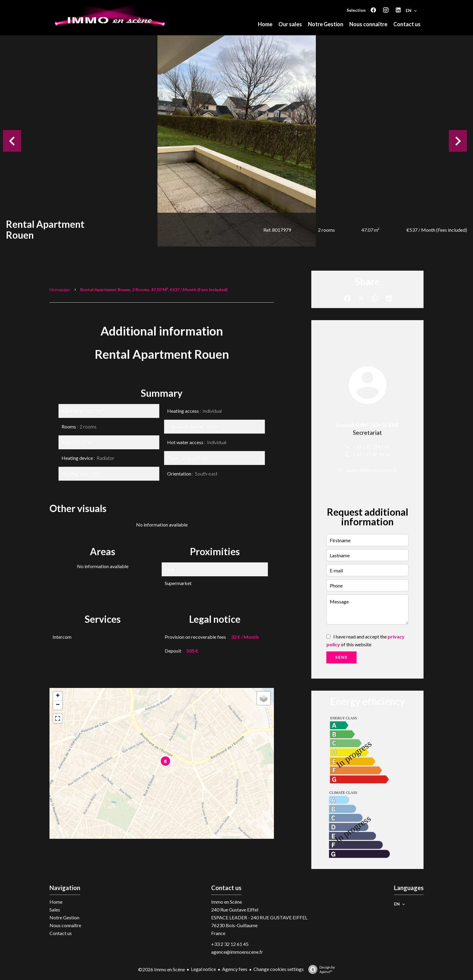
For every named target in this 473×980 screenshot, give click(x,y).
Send (341, 657)
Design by (320, 969)
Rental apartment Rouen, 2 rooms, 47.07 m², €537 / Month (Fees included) (154, 290)
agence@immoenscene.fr (371, 470)
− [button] (58, 705)
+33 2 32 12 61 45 (371, 446)
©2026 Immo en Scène (162, 969)
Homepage (60, 290)
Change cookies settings (279, 969)
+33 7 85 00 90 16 (371, 454)
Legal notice (203, 969)
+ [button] (58, 696)
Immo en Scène (227, 902)
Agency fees (235, 969)
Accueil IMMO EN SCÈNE (367, 425)
